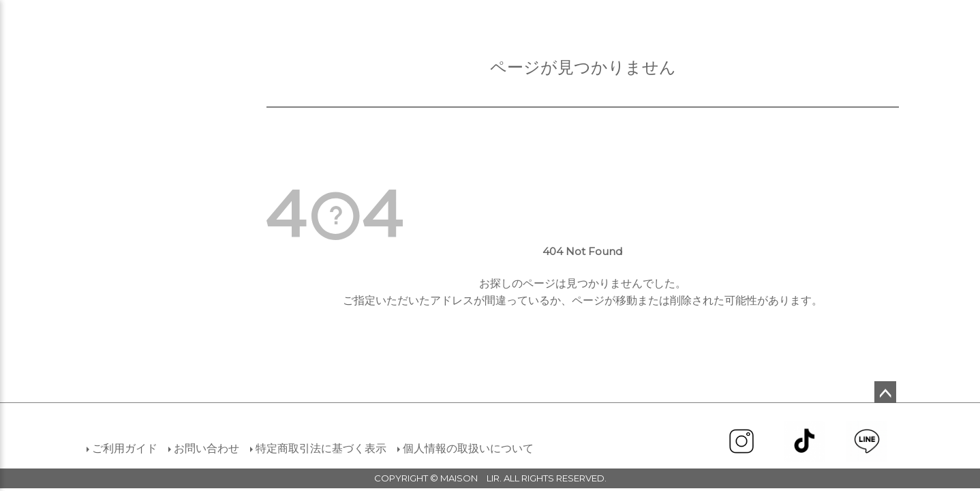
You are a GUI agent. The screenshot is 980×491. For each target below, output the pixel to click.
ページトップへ (885, 392)
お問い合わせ (206, 448)
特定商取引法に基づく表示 (321, 448)
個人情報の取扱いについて (468, 448)
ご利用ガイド (125, 448)
